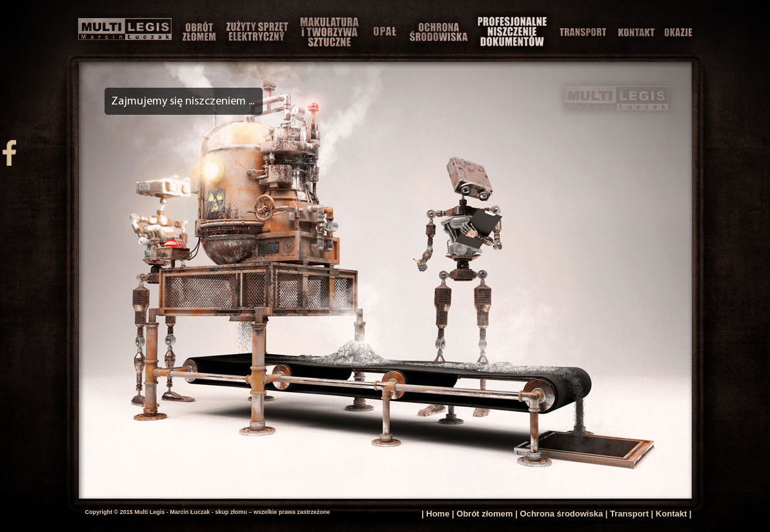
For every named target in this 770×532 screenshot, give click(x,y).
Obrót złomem (484, 514)
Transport (629, 514)
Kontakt (671, 514)
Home (438, 514)
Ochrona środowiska (562, 514)
